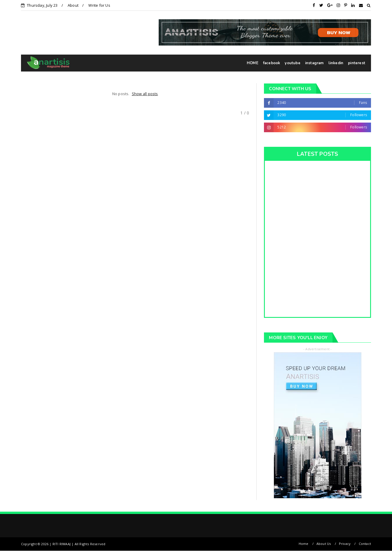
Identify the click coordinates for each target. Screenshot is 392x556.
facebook (272, 63)
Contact (365, 544)
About (73, 5)
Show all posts (145, 94)
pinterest (357, 63)
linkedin (336, 63)
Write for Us (99, 5)
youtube (292, 63)
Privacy (345, 544)
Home (304, 544)
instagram (314, 63)
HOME (253, 63)
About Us (324, 544)
